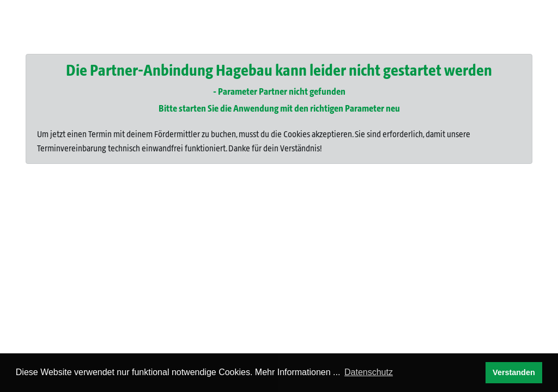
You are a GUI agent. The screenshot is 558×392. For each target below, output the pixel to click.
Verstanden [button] (514, 372)
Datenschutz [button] (369, 372)
